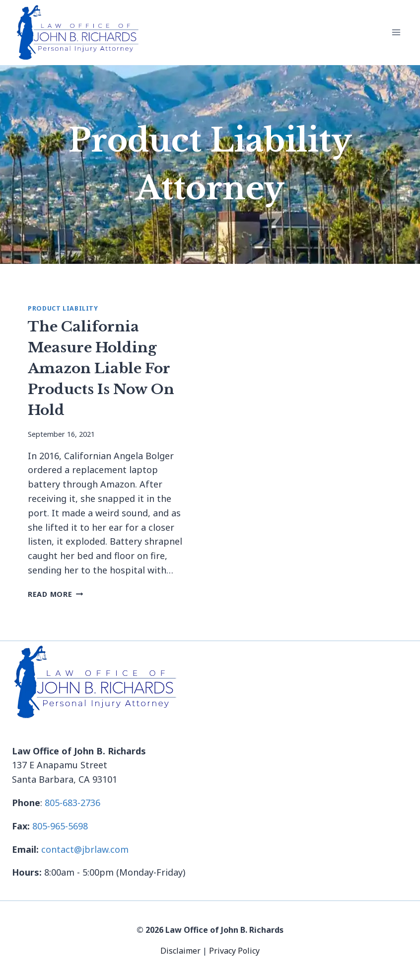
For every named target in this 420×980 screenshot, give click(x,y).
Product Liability (63, 308)
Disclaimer (181, 951)
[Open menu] (396, 33)
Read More (55, 594)
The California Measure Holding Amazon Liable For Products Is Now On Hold (101, 368)
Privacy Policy (234, 951)
